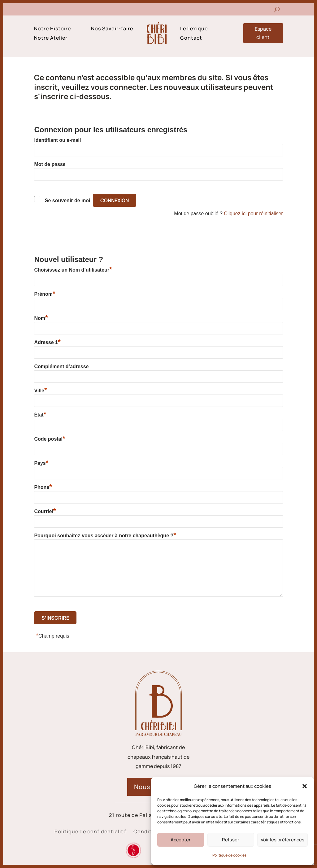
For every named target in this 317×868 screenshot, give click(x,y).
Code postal (50, 439)
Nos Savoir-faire (112, 29)
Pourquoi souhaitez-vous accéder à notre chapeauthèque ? (105, 535)
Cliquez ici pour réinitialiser (253, 214)
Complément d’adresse (61, 366)
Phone (43, 487)
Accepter (181, 840)
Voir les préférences (282, 840)
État (40, 415)
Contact (191, 38)
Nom (41, 318)
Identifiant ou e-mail (57, 140)
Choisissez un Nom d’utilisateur (73, 270)
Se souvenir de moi (68, 201)
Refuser (231, 840)
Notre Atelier (51, 38)
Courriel (45, 511)
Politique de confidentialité (91, 832)
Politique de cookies (229, 855)
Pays (41, 463)
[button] (305, 786)
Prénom (45, 294)
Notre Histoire (52, 29)
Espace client (263, 33)
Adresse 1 (47, 342)
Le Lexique (194, 29)
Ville (40, 390)
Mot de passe (50, 164)
